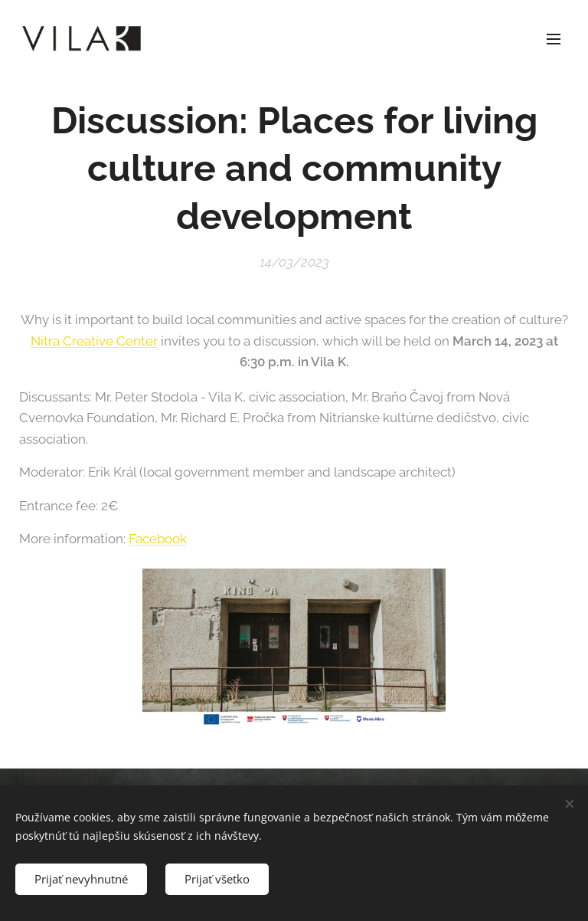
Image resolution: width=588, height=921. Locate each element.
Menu (554, 39)
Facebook (158, 539)
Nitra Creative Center (94, 340)
